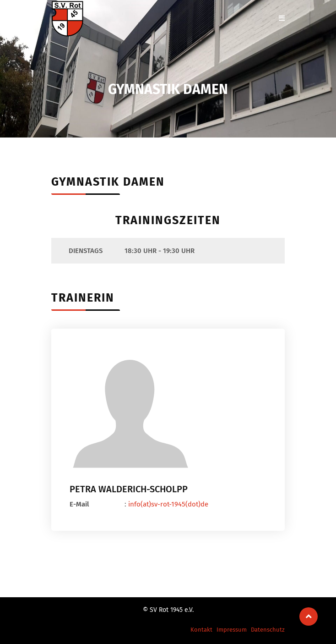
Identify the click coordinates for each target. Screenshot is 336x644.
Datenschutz (268, 630)
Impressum (232, 630)
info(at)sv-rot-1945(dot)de (168, 504)
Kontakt (201, 630)
